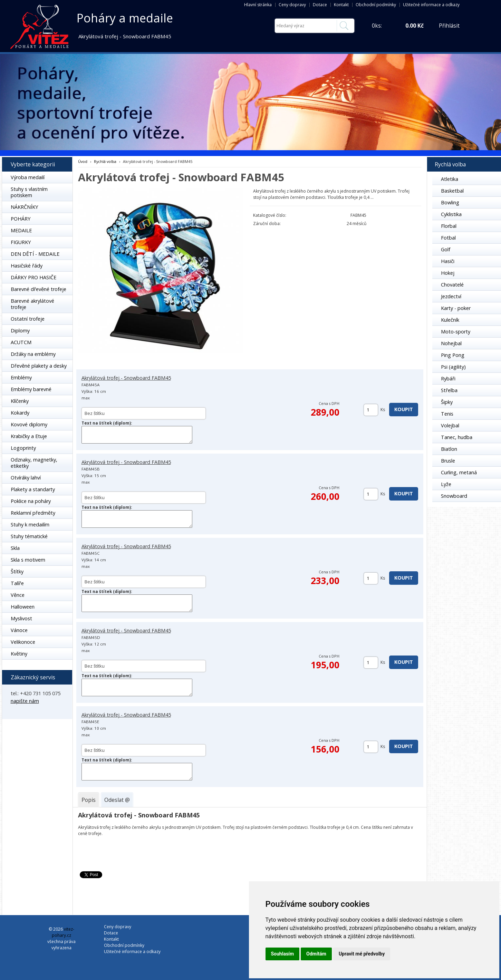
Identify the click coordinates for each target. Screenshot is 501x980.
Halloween (23, 607)
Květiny (19, 654)
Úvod (83, 161)
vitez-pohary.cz (63, 932)
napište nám (25, 701)
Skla (15, 548)
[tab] (89, 800)
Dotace (320, 5)
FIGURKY (21, 242)
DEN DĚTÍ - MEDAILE (35, 254)
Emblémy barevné (31, 389)
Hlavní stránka (258, 5)
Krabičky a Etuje (29, 436)
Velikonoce (23, 642)
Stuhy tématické (29, 536)
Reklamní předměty (33, 513)
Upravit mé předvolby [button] (362, 954)
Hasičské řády (27, 266)
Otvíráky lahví (26, 478)
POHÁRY (21, 219)
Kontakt (341, 5)
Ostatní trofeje (28, 319)
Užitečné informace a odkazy (431, 5)
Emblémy (21, 377)
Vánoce (19, 630)
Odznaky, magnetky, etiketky (34, 463)
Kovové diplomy (29, 424)
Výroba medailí (28, 177)
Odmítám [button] (316, 954)
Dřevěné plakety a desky (39, 366)
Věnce (18, 595)
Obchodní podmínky (376, 5)
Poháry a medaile (125, 18)
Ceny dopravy (292, 5)
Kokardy (20, 413)
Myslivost (21, 618)
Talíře (17, 583)
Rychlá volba (105, 161)
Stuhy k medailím (30, 525)
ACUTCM (21, 342)
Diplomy (20, 331)
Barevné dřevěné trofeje (38, 289)
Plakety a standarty (33, 489)
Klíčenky (20, 401)
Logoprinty (23, 448)
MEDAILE (21, 230)
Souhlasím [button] (283, 954)
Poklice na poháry (31, 501)
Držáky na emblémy (33, 354)
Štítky (17, 571)
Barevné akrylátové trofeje (32, 304)
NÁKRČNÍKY (24, 207)
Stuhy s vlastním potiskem (29, 192)
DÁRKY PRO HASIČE (33, 277)
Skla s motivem (28, 560)
